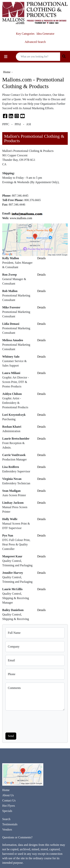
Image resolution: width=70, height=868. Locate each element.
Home (7, 72)
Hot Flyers (9, 806)
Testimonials (10, 824)
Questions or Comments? (17, 837)
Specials (7, 811)
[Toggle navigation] (6, 57)
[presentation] (34, 721)
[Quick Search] (38, 57)
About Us (8, 795)
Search (6, 819)
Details (42, 258)
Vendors (7, 830)
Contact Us (9, 800)
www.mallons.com (21, 218)
